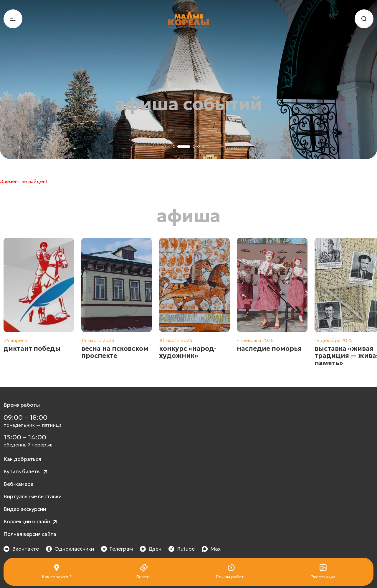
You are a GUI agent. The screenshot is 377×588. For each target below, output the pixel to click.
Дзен (151, 549)
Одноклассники (70, 549)
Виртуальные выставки (33, 496)
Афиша (189, 216)
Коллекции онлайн (31, 522)
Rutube (182, 549)
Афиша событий (188, 88)
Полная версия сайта (30, 534)
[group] (39, 302)
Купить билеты (26, 472)
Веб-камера (19, 484)
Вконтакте (21, 549)
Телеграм (117, 549)
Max (211, 549)
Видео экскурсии (25, 509)
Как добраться (22, 459)
